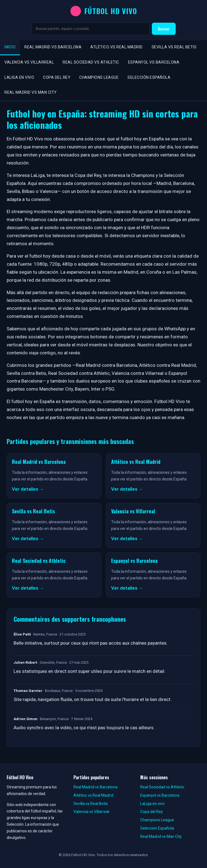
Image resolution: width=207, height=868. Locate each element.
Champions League (99, 77)
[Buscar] (91, 29)
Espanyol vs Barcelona (154, 62)
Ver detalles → (28, 489)
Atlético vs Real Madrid (117, 47)
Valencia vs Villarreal (29, 62)
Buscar (164, 29)
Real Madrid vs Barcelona (53, 47)
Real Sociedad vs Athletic (91, 62)
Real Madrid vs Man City (31, 92)
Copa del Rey (57, 77)
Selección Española (149, 77)
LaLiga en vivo (19, 77)
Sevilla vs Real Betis (174, 47)
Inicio (10, 47)
